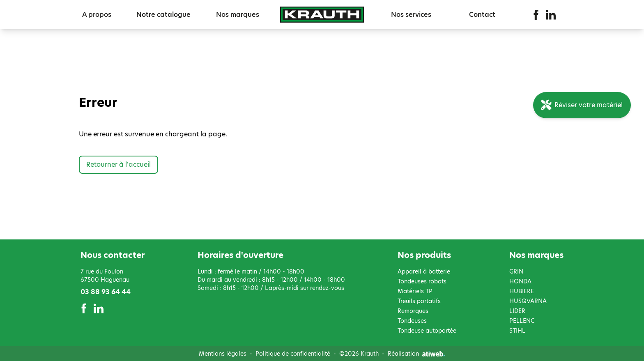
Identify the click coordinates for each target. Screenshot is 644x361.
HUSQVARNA (528, 301)
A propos (97, 15)
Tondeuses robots (422, 281)
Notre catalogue (163, 15)
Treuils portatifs (419, 301)
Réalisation (416, 354)
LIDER (517, 311)
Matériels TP (415, 291)
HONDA (520, 281)
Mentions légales (223, 354)
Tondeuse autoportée (427, 331)
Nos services (411, 15)
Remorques (413, 311)
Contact (482, 15)
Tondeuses (412, 321)
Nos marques (238, 15)
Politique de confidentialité (293, 354)
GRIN (516, 271)
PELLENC (522, 321)
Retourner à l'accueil (118, 164)
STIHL (517, 331)
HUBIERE (522, 291)
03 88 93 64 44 (106, 292)
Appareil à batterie (424, 271)
